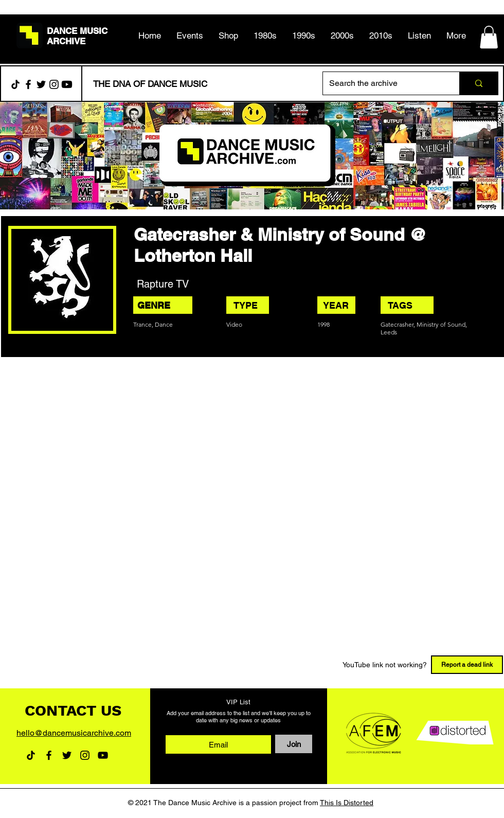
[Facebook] (28, 84)
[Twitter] (41, 84)
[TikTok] (15, 84)
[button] (265, 35)
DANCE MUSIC (77, 31)
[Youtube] (67, 84)
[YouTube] (103, 755)
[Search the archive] (383, 83)
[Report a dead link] (467, 665)
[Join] (294, 744)
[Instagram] (54, 84)
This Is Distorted (347, 803)
